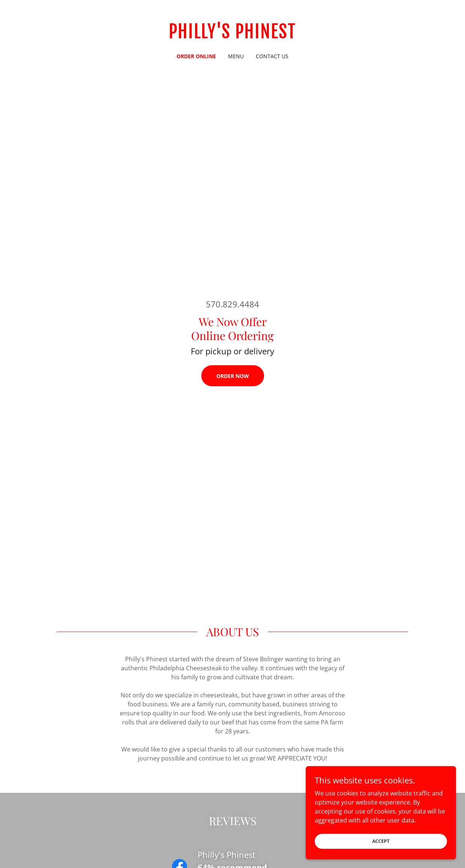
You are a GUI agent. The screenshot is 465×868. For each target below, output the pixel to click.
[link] (233, 36)
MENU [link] (236, 56)
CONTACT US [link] (272, 56)
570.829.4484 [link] (233, 304)
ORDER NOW (233, 376)
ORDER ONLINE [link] (196, 56)
